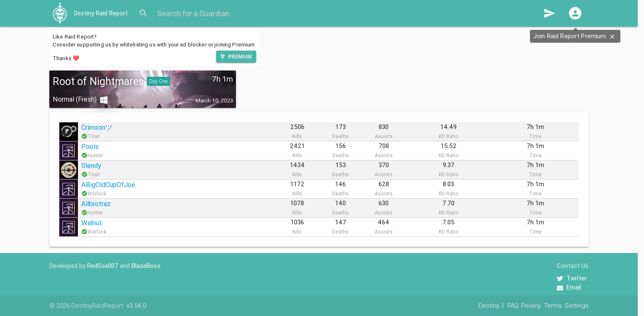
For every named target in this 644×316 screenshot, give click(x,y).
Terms (553, 305)
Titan (94, 136)
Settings (577, 305)
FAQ (513, 305)
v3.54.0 (136, 305)
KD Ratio (448, 136)
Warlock (97, 193)
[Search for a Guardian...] (347, 13)
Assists (384, 136)
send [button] (549, 13)
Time (535, 136)
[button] (575, 13)
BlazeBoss (146, 266)
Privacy (531, 305)
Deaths (340, 136)
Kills (297, 136)
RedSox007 (103, 266)
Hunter (95, 155)
